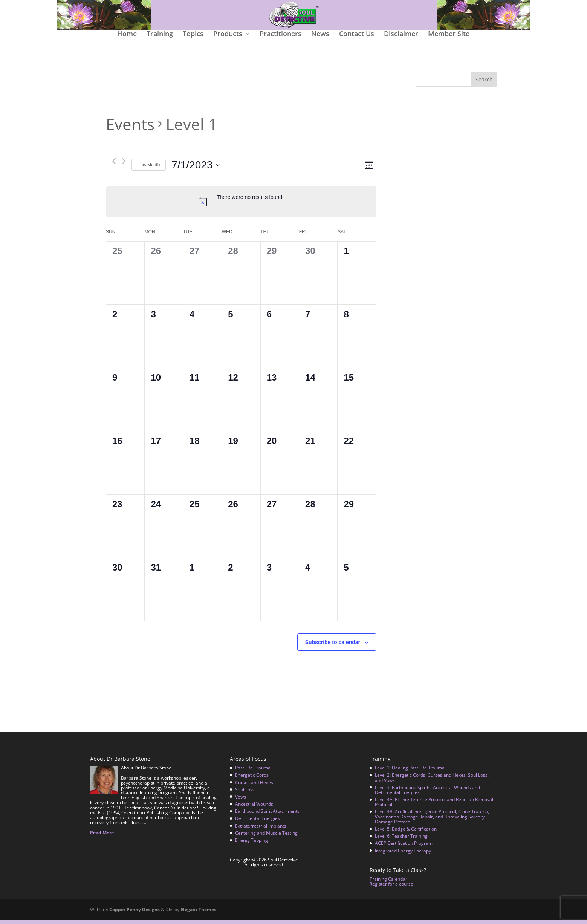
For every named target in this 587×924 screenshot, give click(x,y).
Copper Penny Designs (135, 913)
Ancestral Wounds (254, 808)
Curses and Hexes (254, 786)
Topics (193, 38)
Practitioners (281, 38)
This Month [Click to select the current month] (149, 168)
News (320, 38)
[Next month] (124, 165)
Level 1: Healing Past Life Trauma (410, 772)
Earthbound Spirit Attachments (267, 815)
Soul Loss (245, 793)
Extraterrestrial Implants (261, 830)
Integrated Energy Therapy (403, 854)
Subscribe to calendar (333, 646)
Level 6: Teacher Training (401, 840)
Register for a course (391, 888)
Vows (241, 801)
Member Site (449, 38)
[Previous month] (114, 165)
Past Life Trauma (253, 772)
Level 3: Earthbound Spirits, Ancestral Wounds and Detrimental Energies (427, 794)
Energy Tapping (251, 844)
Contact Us (357, 38)
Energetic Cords (252, 779)
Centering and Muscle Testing (266, 837)
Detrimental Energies (258, 822)
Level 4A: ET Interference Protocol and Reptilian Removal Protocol (434, 806)
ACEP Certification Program (404, 847)
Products (228, 38)
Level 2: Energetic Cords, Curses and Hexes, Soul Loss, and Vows (432, 781)
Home (127, 38)
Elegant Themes (198, 913)
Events (130, 128)
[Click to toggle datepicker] (196, 169)
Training (160, 38)
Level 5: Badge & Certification (406, 833)
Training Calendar (388, 883)
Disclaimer (401, 38)
